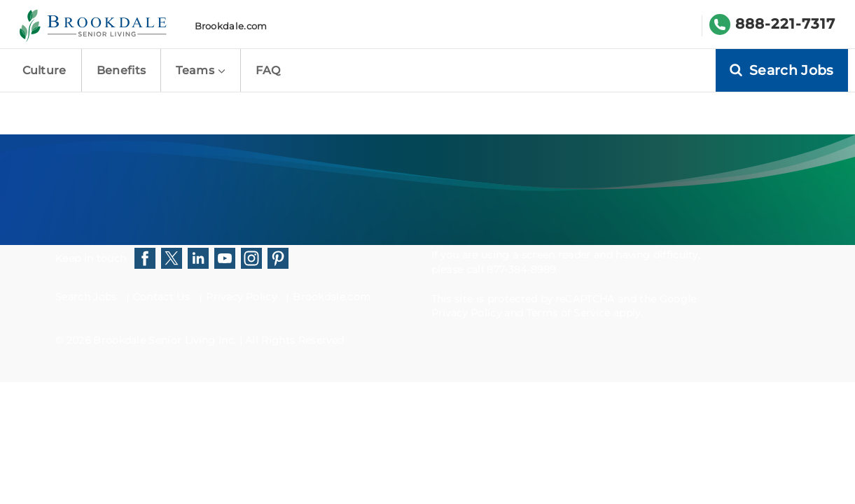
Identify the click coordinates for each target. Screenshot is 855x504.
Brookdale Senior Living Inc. (166, 340)
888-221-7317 (785, 24)
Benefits (121, 70)
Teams (201, 70)
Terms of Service (569, 313)
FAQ (268, 70)
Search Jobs (86, 297)
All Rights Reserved (294, 340)
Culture (44, 70)
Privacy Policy (241, 297)
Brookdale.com (231, 26)
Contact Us (161, 297)
